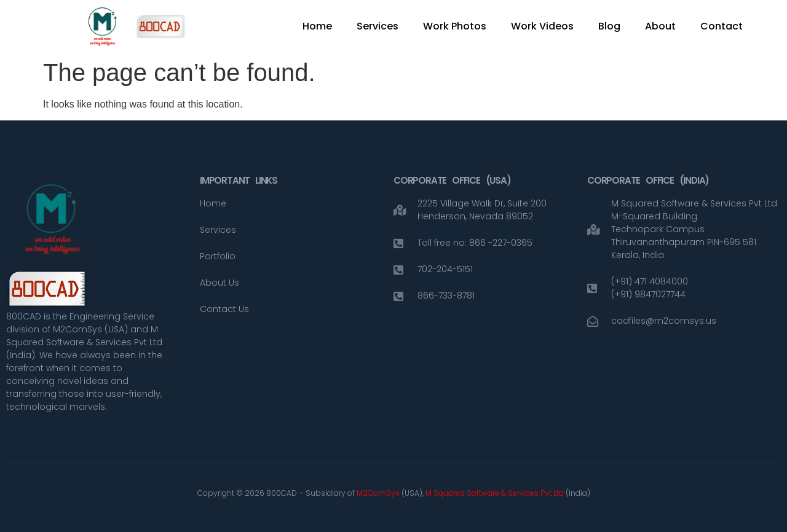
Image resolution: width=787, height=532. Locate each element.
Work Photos (455, 26)
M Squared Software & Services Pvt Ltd (496, 493)
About (660, 26)
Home (317, 26)
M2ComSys (378, 493)
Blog (609, 26)
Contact (722, 26)
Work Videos (542, 26)
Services (378, 26)
